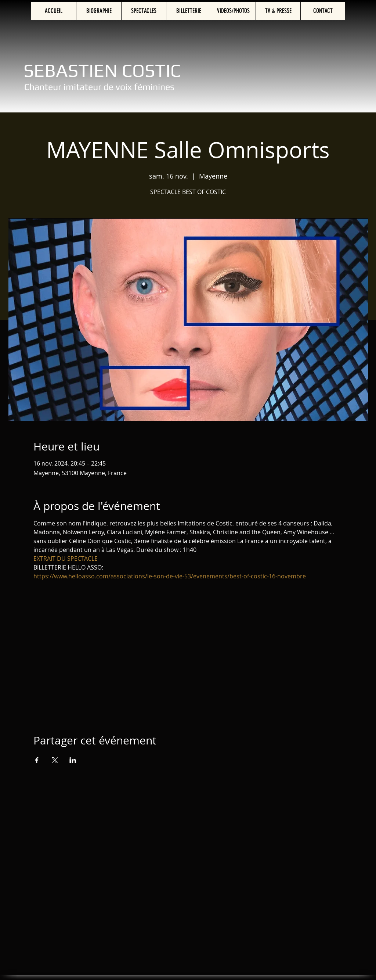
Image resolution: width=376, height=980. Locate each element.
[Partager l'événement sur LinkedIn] (73, 760)
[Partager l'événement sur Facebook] (37, 760)
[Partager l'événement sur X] (55, 760)
